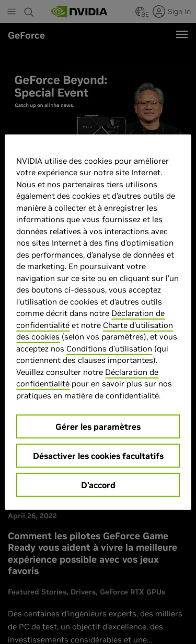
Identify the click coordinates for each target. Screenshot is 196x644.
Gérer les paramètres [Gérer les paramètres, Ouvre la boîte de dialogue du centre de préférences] (98, 427)
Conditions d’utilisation (109, 348)
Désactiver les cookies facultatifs (98, 456)
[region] (98, 322)
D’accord (98, 485)
